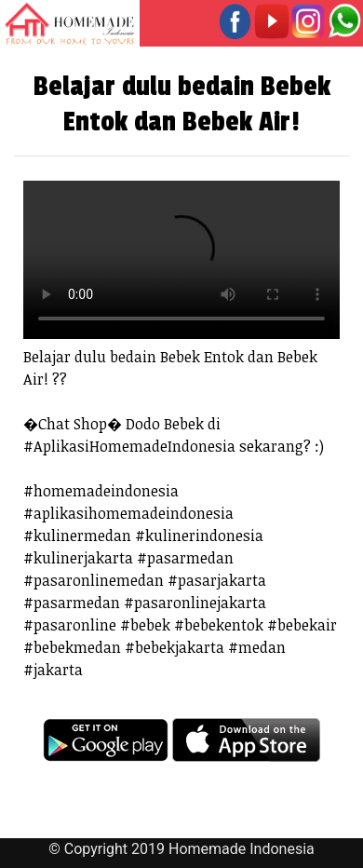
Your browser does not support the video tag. (181, 260)
